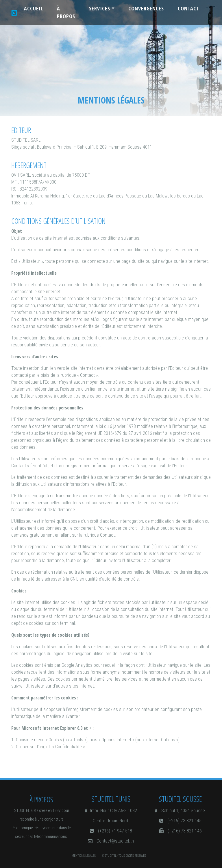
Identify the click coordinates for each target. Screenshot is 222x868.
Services (100, 8)
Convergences (146, 8)
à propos (66, 12)
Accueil (34, 8)
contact (188, 8)
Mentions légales (84, 856)
